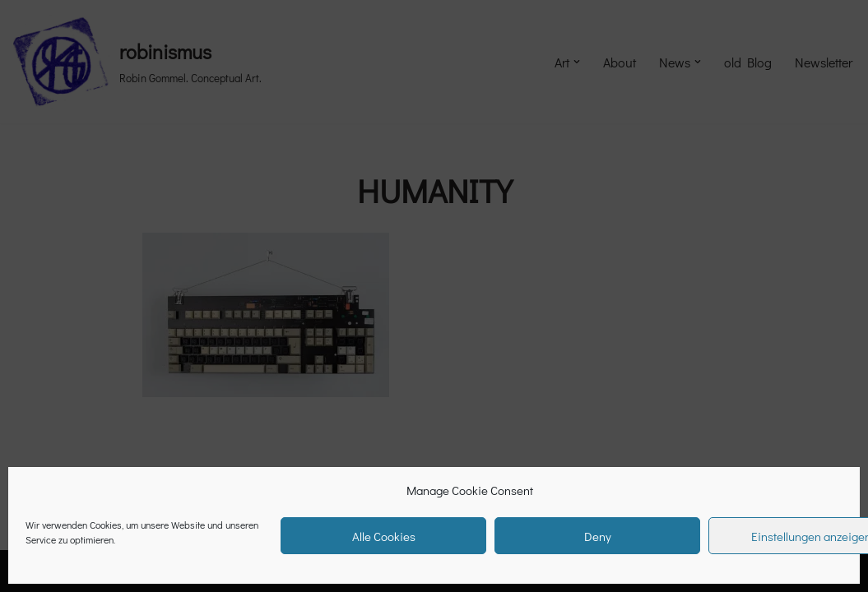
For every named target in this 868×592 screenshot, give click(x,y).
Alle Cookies (384, 536)
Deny (598, 536)
